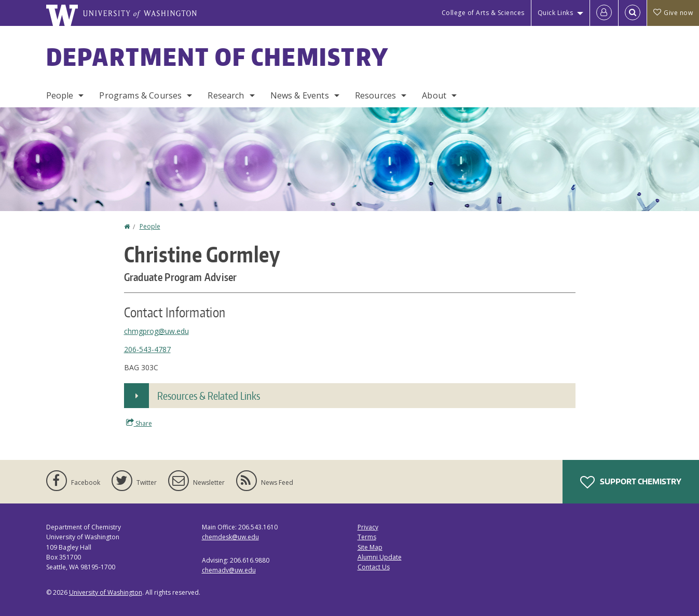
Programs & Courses (140, 95)
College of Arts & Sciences (483, 13)
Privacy (368, 527)
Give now (673, 13)
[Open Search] (633, 13)
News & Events (300, 95)
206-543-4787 (147, 349)
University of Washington (106, 592)
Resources (375, 95)
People (60, 95)
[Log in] (604, 13)
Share (139, 423)
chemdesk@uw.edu (230, 537)
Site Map (370, 547)
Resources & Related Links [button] (209, 396)
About (434, 95)
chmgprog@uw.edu (156, 331)
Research (226, 95)
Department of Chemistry (218, 57)
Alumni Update (380, 557)
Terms (367, 537)
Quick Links (556, 13)
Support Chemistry (631, 482)
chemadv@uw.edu (229, 570)
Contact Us (374, 567)
